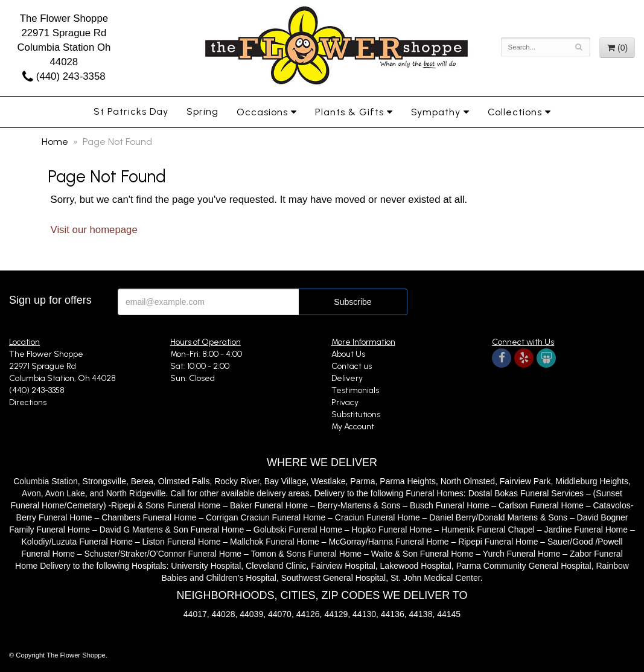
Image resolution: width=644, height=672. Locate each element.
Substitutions (356, 414)
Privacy (345, 402)
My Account (353, 427)
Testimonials (355, 390)
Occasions (262, 112)
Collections (515, 112)
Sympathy (436, 112)
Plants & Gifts (349, 112)
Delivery (347, 378)
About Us (348, 354)
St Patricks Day (131, 111)
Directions (28, 402)
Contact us (352, 366)
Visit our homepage (94, 230)
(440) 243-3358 (64, 76)
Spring (202, 111)
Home (55, 142)
